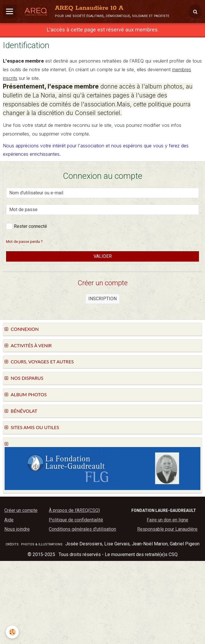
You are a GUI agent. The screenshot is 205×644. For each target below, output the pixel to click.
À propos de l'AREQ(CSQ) (74, 510)
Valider (103, 256)
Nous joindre (17, 529)
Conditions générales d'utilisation (82, 529)
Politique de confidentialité (76, 520)
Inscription (102, 299)
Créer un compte (21, 510)
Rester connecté (27, 226)
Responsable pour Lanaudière (167, 529)
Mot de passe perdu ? (24, 242)
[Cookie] (12, 632)
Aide (9, 520)
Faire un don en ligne (167, 520)
